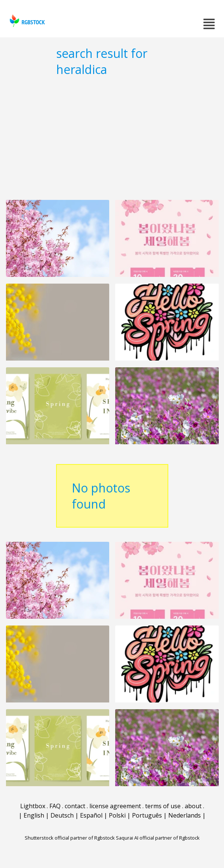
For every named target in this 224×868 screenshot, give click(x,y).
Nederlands (185, 815)
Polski (117, 815)
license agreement (115, 806)
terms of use (163, 806)
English (34, 815)
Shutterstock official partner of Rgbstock (70, 838)
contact (75, 806)
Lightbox (33, 806)
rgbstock (26, 21)
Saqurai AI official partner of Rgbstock (158, 838)
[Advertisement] (112, 138)
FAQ (55, 806)
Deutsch (62, 815)
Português (147, 815)
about (193, 806)
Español (91, 815)
